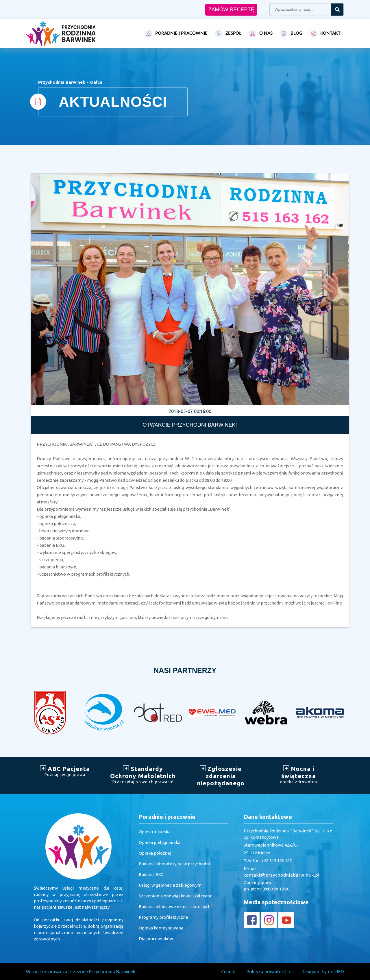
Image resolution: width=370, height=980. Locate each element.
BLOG (291, 34)
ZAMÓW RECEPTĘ (231, 10)
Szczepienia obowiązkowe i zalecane (176, 896)
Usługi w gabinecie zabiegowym (170, 885)
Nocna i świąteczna (299, 775)
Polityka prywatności (268, 972)
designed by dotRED (323, 972)
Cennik (228, 972)
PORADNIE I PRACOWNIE (176, 34)
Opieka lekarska (155, 832)
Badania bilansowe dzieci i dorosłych (175, 906)
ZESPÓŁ (228, 34)
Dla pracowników (156, 939)
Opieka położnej (155, 853)
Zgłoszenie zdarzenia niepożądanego (221, 776)
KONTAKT (325, 34)
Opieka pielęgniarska (160, 842)
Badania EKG (151, 874)
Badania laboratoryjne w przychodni (174, 864)
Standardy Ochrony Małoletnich (143, 775)
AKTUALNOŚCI (113, 102)
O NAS (261, 34)
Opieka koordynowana (161, 928)
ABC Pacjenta (65, 771)
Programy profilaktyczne (163, 917)
